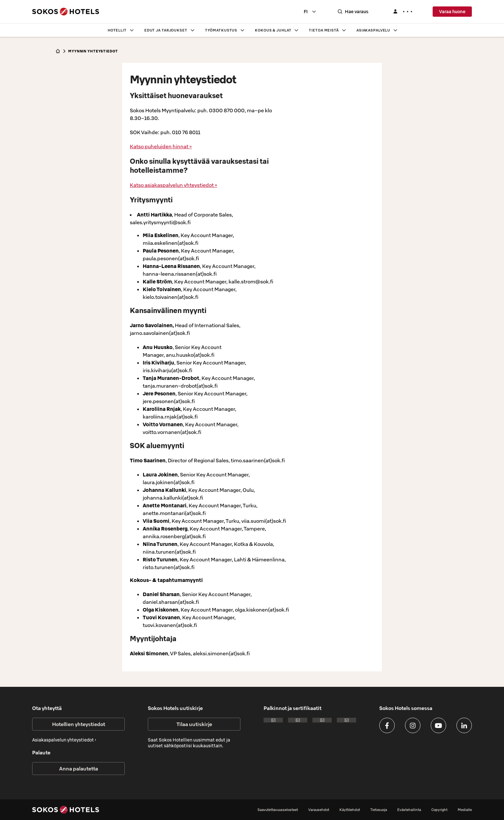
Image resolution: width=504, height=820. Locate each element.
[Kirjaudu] (402, 12)
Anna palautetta (79, 769)
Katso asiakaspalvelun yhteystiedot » (174, 185)
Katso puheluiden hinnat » (161, 146)
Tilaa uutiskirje (194, 724)
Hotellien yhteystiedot (79, 724)
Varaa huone (452, 12)
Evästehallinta (409, 810)
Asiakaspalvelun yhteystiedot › (64, 740)
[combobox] (310, 12)
